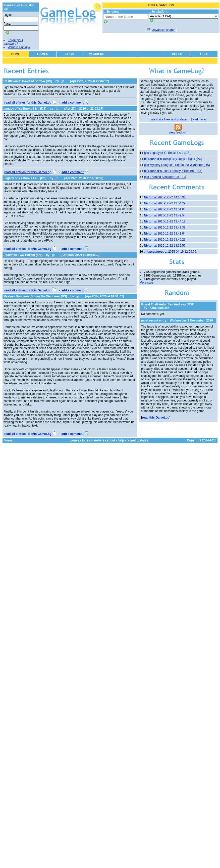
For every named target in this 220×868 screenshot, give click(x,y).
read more (199, 119)
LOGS (70, 54)
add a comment (75, 103)
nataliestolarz (159, 308)
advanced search (164, 30)
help (121, 440)
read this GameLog (156, 418)
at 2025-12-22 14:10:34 (165, 197)
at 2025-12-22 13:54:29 (165, 203)
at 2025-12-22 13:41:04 (165, 234)
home (8, 440)
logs (85, 440)
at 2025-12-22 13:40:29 (165, 240)
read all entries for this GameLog (30, 103)
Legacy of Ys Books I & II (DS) (25, 109)
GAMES (43, 54)
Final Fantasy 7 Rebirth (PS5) (173, 171)
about (111, 440)
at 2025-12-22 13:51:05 (165, 209)
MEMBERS (97, 54)
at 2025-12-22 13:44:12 (165, 221)
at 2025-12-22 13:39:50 (165, 246)
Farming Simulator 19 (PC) (165, 177)
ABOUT (177, 54)
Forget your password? (13, 42)
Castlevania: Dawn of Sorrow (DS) (28, 81)
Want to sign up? (19, 47)
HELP (204, 54)
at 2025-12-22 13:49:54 (165, 215)
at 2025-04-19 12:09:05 (171, 252)
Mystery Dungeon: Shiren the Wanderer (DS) (35, 296)
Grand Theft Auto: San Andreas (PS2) (168, 304)
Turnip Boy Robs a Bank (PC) (173, 159)
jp (63, 81)
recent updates (137, 440)
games (75, 440)
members (98, 440)
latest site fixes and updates (169, 119)
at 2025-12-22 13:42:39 (165, 227)
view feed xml (178, 132)
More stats (147, 283)
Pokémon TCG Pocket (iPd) (23, 255)
